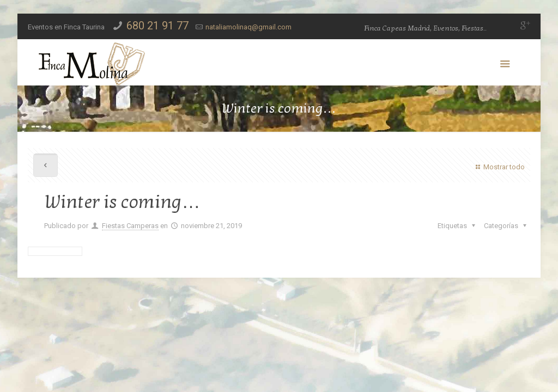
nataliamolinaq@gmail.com (248, 27)
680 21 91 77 (157, 26)
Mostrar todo (499, 167)
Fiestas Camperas (130, 226)
